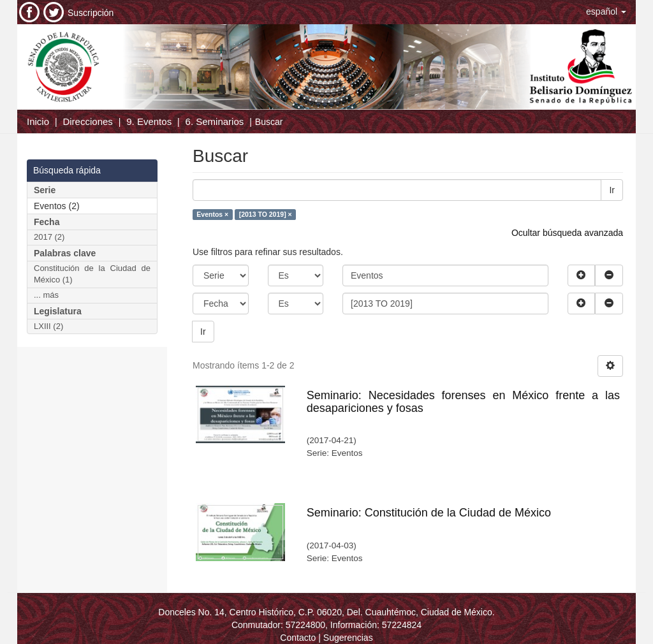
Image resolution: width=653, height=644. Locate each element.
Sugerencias (348, 638)
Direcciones (87, 121)
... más (46, 295)
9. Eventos (149, 121)
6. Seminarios (215, 121)
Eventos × (212, 214)
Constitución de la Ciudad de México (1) (92, 274)
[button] (606, 11)
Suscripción (91, 13)
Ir (612, 190)
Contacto (298, 638)
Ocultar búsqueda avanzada (567, 233)
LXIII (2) (48, 326)
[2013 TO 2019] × (266, 214)
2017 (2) (49, 237)
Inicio (38, 121)
